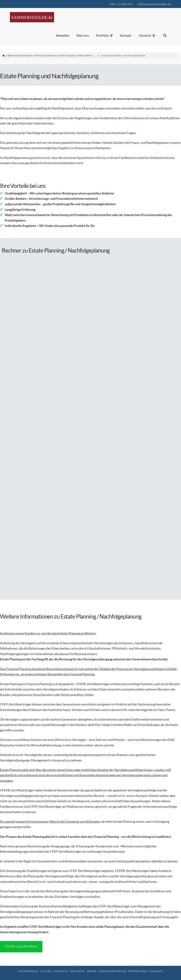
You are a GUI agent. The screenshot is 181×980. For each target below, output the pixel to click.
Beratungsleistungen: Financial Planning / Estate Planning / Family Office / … (52, 56)
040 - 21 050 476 (121, 4)
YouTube (46, 971)
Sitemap (92, 971)
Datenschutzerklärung (112, 971)
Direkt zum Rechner (21, 946)
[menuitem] (147, 38)
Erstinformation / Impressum (146, 971)
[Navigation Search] (165, 38)
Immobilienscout (28, 971)
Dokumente (77, 971)
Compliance (61, 971)
